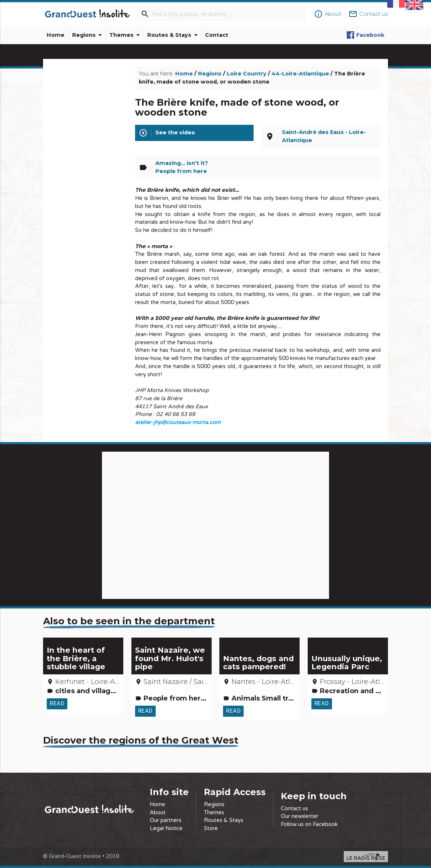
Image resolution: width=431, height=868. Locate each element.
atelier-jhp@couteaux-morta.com (178, 422)
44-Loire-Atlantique (300, 74)
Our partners (166, 820)
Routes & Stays (174, 35)
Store (211, 828)
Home (56, 35)
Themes (126, 35)
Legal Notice (166, 828)
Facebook (365, 35)
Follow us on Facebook (309, 824)
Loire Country (247, 74)
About (158, 813)
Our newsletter (300, 816)
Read (57, 704)
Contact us (294, 809)
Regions (88, 35)
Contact (217, 35)
